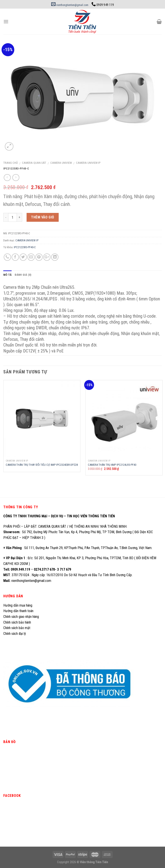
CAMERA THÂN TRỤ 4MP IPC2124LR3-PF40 (112, 465)
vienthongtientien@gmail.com (70, 5)
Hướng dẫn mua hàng (18, 605)
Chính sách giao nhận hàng (21, 617)
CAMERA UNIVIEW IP (88, 163)
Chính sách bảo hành (17, 622)
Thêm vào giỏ (43, 217)
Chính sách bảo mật (17, 628)
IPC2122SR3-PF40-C (25, 247)
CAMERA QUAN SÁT (34, 163)
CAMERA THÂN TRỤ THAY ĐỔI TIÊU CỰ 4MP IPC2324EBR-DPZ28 (42, 465)
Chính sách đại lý (15, 634)
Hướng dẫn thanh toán (18, 611)
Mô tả (7, 275)
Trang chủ (11, 163)
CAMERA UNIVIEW (61, 163)
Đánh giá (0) (23, 275)
